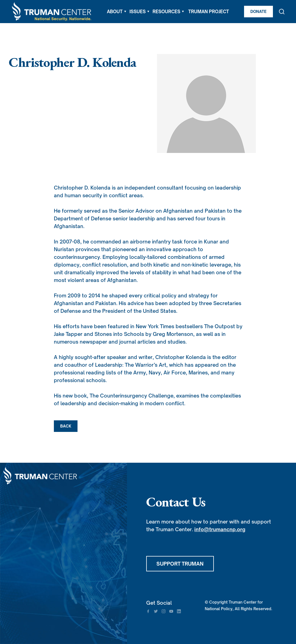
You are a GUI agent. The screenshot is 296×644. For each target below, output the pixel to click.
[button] (117, 12)
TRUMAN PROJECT (209, 12)
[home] (52, 12)
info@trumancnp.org (220, 529)
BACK (66, 426)
